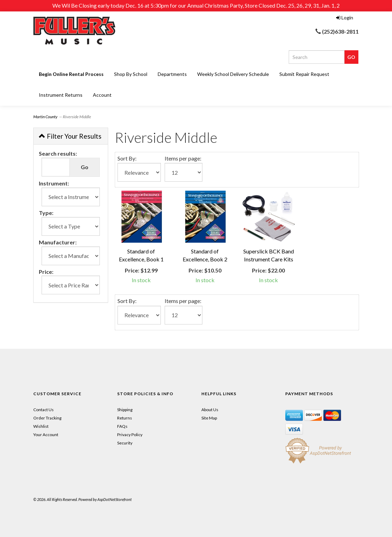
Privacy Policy (130, 435)
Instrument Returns (61, 95)
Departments (172, 74)
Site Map (209, 418)
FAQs (122, 426)
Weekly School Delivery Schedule (233, 74)
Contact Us (43, 410)
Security (125, 443)
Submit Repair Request (304, 74)
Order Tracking (47, 418)
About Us (210, 410)
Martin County (45, 117)
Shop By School (131, 74)
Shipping (125, 410)
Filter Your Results (70, 136)
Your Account (46, 435)
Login (345, 18)
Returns (125, 418)
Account (102, 95)
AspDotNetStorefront (115, 499)
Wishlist (41, 426)
